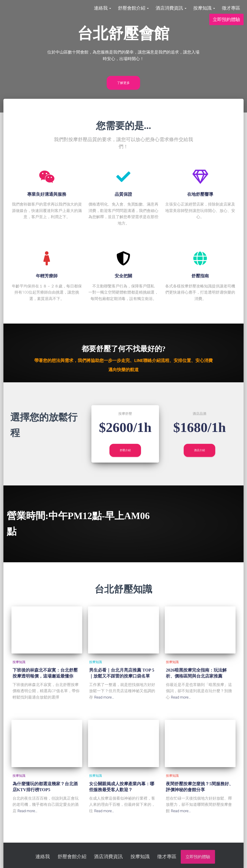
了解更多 (123, 83)
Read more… (105, 697)
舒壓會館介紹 (133, 11)
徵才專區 (231, 11)
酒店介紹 (199, 450)
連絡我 (102, 11)
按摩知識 (204, 11)
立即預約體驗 (226, 23)
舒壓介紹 (125, 450)
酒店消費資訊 (171, 11)
